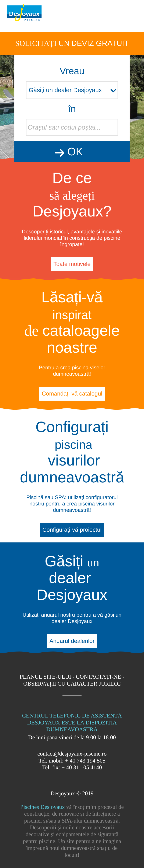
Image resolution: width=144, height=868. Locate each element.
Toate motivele (72, 264)
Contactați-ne (98, 677)
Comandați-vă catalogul (72, 394)
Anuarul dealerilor (72, 641)
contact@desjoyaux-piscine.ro (72, 754)
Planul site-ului (45, 677)
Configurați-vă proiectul (72, 530)
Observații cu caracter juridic (72, 684)
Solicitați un (72, 43)
